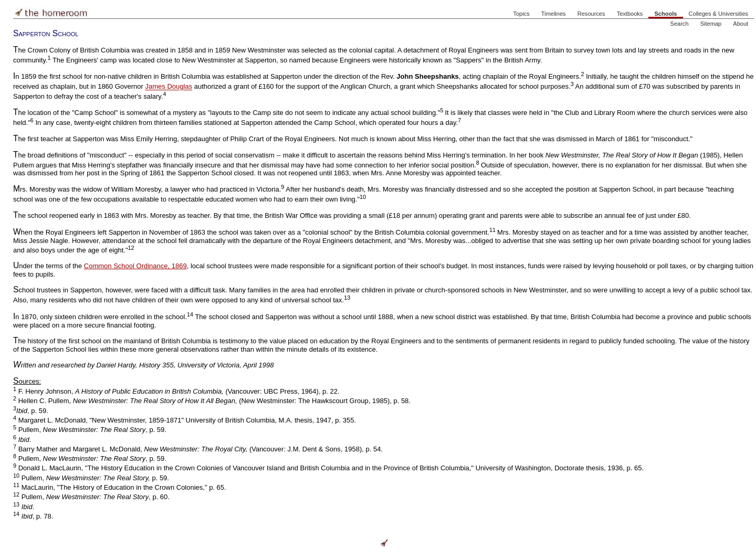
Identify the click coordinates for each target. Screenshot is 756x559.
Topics (521, 14)
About (741, 24)
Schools (665, 14)
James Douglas (169, 87)
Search (680, 24)
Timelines (554, 14)
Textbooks (630, 14)
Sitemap (711, 24)
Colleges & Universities (719, 14)
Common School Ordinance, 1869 (135, 266)
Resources (591, 14)
